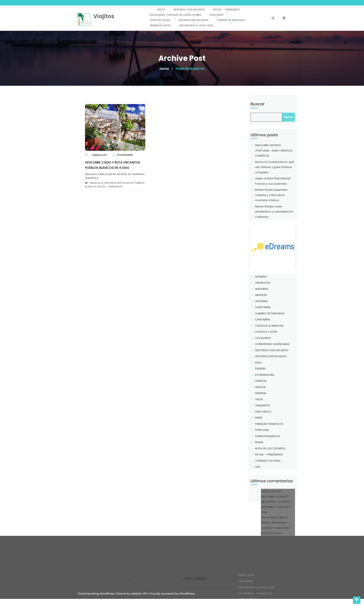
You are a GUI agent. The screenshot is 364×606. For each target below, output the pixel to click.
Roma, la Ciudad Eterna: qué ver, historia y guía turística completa (286, 167)
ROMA (271, 442)
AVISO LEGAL (247, 585)
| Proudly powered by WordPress (171, 594)
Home (164, 69)
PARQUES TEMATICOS (281, 424)
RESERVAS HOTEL (160, 25)
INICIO (161, 10)
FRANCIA (272, 381)
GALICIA (272, 387)
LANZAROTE (274, 405)
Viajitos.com (102, 153)
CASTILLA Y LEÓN (277, 332)
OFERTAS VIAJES (160, 20)
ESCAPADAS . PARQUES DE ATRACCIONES (175, 15)
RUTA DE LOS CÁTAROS (282, 448)
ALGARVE (272, 277)
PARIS (270, 418)
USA (269, 467)
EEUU (270, 362)
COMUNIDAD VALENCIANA (284, 344)
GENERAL (272, 393)
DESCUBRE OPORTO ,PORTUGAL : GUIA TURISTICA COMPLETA (285, 150)
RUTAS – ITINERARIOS (227, 10)
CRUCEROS (216, 15)
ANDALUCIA (100, 176)
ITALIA (270, 399)
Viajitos (104, 16)
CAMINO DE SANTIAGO (231, 20)
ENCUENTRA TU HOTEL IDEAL (197, 25)
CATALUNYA (274, 338)
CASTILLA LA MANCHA (281, 326)
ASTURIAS (273, 301)
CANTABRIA (274, 319)
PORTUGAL (274, 430)
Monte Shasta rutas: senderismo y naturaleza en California (286, 212)
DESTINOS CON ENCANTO (189, 10)
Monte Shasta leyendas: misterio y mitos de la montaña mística (283, 195)
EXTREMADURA (276, 375)
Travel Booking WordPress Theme (102, 594)
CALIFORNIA (274, 307)
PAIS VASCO (275, 412)
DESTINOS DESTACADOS (193, 20)
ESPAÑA (272, 368)
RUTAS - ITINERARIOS (111, 179)
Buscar (269, 104)
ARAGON (272, 295)
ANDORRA (273, 289)
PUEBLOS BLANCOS (279, 436)
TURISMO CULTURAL (279, 461)
